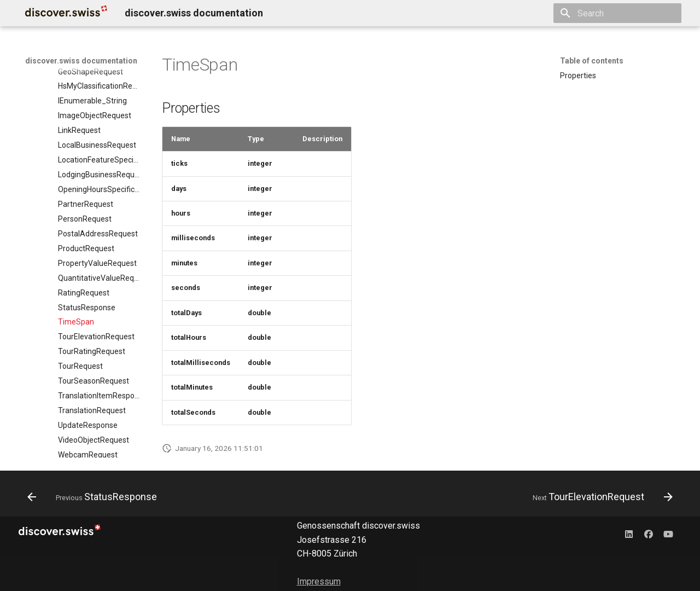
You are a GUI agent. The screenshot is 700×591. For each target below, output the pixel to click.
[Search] (617, 13)
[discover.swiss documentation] (66, 13)
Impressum (319, 581)
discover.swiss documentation (81, 61)
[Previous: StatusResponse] (95, 497)
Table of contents (592, 61)
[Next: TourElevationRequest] (600, 497)
